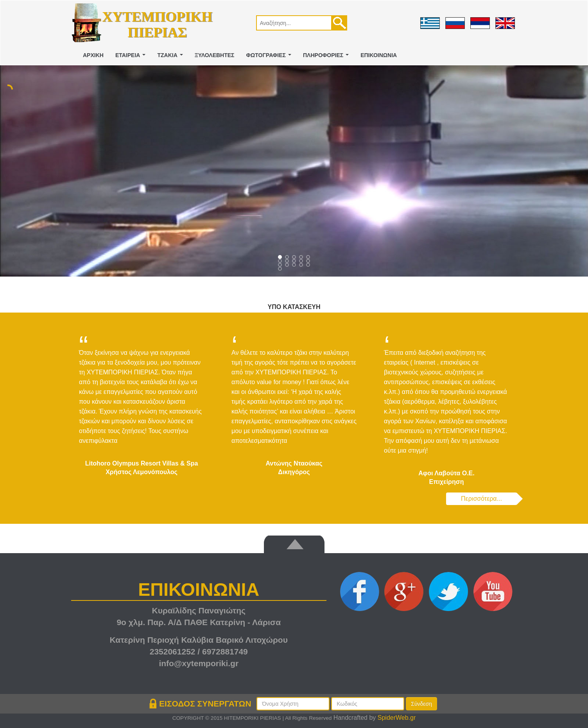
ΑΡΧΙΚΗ (93, 55)
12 (295, 266)
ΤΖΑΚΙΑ (171, 57)
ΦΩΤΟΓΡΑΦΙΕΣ (270, 57)
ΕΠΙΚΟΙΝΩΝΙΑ (379, 55)
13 (302, 266)
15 (281, 270)
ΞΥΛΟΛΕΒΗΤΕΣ (215, 55)
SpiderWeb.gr (397, 718)
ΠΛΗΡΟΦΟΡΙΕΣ (327, 57)
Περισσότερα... (481, 499)
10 (281, 266)
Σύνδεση (421, 704)
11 (288, 266)
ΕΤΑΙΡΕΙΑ (132, 57)
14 (309, 266)
